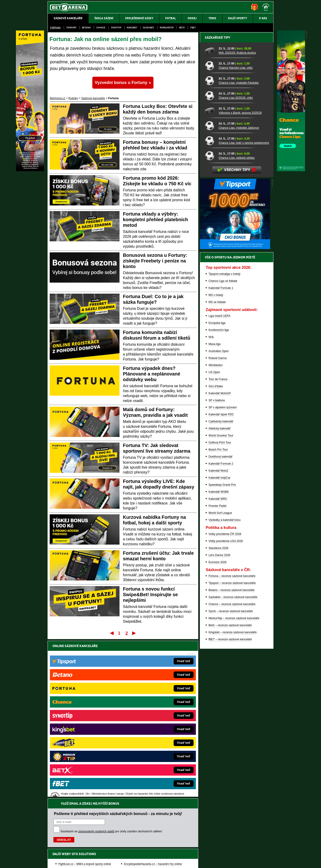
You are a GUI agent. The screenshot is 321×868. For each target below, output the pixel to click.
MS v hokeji (216, 459)
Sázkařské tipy (218, 201)
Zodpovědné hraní (240, 821)
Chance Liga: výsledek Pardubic (239, 246)
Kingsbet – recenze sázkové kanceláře (233, 796)
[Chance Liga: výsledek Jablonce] (210, 289)
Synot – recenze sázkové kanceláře (231, 775)
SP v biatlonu (217, 564)
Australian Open (219, 515)
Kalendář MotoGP (220, 557)
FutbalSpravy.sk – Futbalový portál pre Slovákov (154, 749)
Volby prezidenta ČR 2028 (225, 698)
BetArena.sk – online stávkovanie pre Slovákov (153, 728)
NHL (211, 501)
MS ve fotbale (217, 466)
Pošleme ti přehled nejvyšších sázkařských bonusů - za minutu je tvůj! (118, 656)
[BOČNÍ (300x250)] (235, 412)
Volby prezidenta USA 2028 (226, 705)
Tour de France (218, 543)
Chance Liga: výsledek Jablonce (239, 292)
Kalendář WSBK (219, 656)
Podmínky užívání (116, 860)
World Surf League (220, 677)
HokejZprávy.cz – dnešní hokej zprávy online (86, 720)
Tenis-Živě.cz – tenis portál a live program (84, 728)
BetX (182, 28)
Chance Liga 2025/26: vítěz (236, 262)
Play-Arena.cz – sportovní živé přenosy (83, 742)
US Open (214, 536)
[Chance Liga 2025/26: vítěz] (210, 259)
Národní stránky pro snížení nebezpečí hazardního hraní (216, 850)
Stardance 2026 (218, 712)
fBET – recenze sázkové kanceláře (230, 803)
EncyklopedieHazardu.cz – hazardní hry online (153, 706)
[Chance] (291, 170)
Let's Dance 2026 (219, 719)
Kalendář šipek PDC (221, 578)
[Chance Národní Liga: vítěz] (210, 229)
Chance (101, 28)
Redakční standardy (88, 860)
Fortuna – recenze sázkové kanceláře (232, 740)
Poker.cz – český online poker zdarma (82, 756)
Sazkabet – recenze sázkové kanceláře (233, 761)
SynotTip (116, 28)
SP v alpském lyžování (223, 571)
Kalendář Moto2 (218, 634)
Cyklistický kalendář (221, 585)
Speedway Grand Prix (222, 648)
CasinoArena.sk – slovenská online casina (150, 756)
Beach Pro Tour (218, 613)
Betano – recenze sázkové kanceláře (232, 754)
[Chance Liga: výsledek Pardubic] (210, 244)
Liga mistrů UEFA (219, 480)
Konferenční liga (219, 494)
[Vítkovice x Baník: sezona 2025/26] (210, 274)
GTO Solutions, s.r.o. (233, 860)
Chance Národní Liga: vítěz (236, 231)
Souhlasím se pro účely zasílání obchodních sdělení (111, 674)
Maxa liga (215, 508)
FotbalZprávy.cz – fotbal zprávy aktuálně (84, 713)
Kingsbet (132, 28)
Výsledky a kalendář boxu (225, 684)
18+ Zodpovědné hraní (197, 860)
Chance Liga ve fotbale (223, 445)
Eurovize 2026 (218, 726)
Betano (86, 28)
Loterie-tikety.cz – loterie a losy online (147, 720)
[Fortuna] (30, 170)
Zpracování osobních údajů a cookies (155, 860)
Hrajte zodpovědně (61, 836)
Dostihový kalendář (220, 620)
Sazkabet (149, 28)
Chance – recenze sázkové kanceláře (232, 768)
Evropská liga (217, 487)
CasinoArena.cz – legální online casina (83, 763)
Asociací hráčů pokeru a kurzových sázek (77, 826)
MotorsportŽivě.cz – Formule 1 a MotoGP (84, 735)
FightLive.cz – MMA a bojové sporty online (85, 706)
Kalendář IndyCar (219, 641)
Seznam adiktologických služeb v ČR (138, 850)
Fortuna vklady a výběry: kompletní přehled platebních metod (156, 220)
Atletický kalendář (220, 592)
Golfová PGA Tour (220, 606)
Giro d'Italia (216, 550)
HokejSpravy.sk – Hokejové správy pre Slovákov (154, 742)
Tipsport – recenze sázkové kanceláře (232, 747)
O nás (51, 860)
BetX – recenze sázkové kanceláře (230, 789)
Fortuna (55, 28)
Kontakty (65, 860)
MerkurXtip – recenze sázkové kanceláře (234, 782)
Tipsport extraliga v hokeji (224, 438)
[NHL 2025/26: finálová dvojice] (210, 214)
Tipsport (71, 28)
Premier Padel (217, 670)
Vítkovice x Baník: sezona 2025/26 (240, 277)
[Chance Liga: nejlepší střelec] (210, 319)
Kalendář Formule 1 (221, 452)
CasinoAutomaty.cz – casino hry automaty (150, 713)
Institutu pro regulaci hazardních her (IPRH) (162, 821)
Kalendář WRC (218, 663)
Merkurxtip (167, 28)
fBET (193, 28)
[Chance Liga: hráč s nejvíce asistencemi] (210, 304)
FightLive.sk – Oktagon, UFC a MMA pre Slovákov (155, 735)
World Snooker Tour (221, 599)
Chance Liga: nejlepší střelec (237, 322)
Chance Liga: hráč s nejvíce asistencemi (244, 307)
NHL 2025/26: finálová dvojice (237, 216)
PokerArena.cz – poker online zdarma (82, 749)
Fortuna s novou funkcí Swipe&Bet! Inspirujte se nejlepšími (151, 595)
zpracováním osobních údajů (96, 674)
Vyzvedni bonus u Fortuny (121, 83)
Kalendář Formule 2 (221, 627)
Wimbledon (216, 529)
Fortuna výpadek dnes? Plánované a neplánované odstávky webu (152, 374)
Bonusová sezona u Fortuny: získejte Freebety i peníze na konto (155, 261)
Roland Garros (218, 522)
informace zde (130, 841)
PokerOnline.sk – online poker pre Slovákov (151, 763)
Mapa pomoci (171, 850)
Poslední (134, 633)
